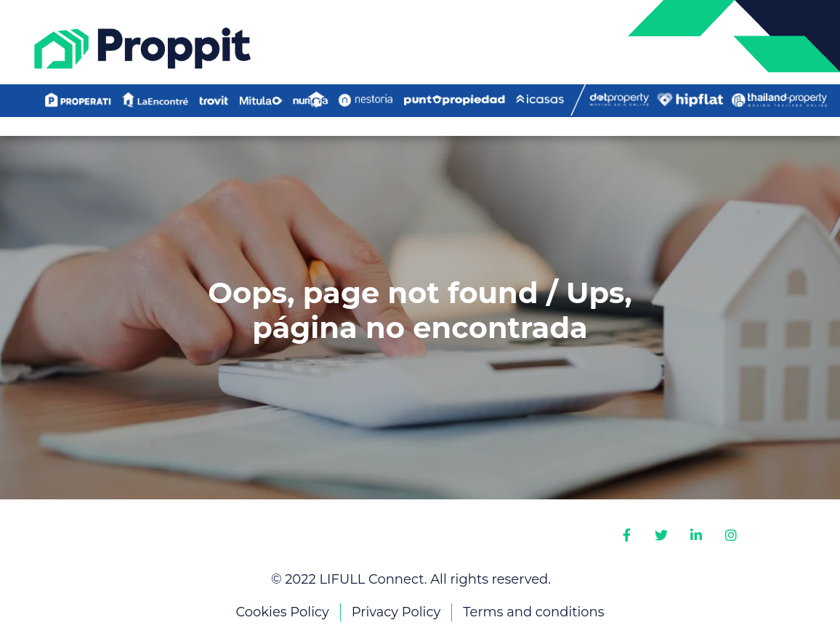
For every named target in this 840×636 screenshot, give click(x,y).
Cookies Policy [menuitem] (282, 612)
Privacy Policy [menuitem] (396, 612)
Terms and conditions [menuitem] (533, 612)
